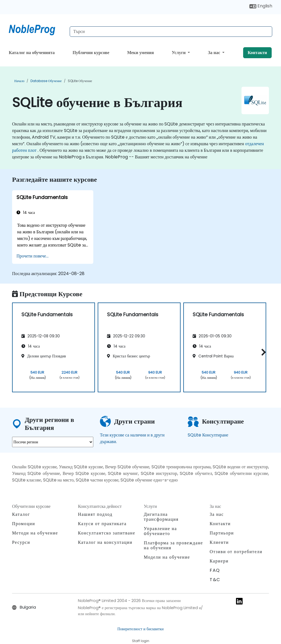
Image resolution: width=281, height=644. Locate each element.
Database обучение (46, 81)
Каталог (21, 514)
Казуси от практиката (102, 524)
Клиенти (219, 542)
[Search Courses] (171, 32)
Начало (19, 81)
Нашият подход (95, 514)
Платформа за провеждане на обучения (173, 545)
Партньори (222, 533)
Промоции (24, 524)
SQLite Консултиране (208, 435)
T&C (215, 580)
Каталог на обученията (32, 53)
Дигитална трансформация (161, 517)
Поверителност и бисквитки (140, 629)
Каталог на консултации (105, 542)
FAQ (215, 570)
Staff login (141, 641)
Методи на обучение (35, 533)
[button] (262, 352)
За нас (215, 53)
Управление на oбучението (160, 531)
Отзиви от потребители (236, 552)
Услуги (179, 53)
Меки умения (140, 53)
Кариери (219, 561)
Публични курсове (91, 53)
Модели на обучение (167, 557)
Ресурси (21, 542)
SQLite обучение (80, 81)
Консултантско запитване (107, 533)
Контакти (257, 53)
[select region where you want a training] (53, 442)
